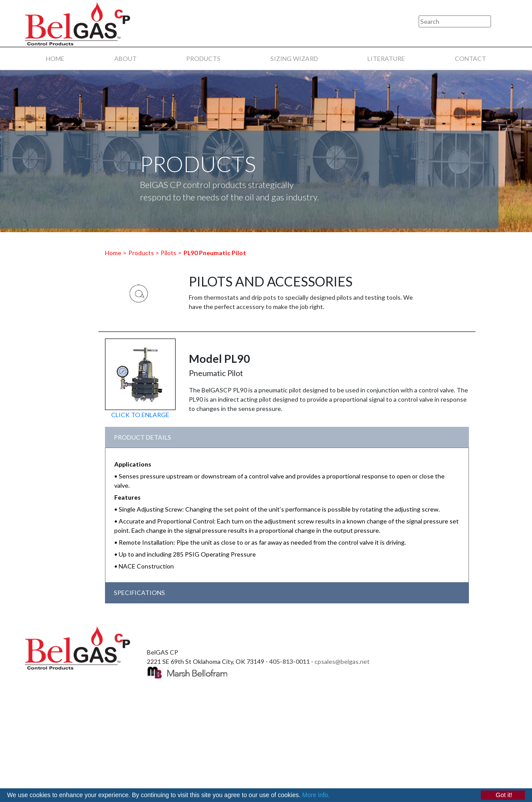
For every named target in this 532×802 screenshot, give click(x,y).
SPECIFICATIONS (139, 593)
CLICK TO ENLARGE (140, 415)
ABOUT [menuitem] (126, 58)
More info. (316, 795)
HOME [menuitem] (55, 58)
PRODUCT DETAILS (142, 437)
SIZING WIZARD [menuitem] (294, 58)
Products (141, 253)
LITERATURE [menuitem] (386, 58)
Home (113, 253)
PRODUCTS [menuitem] (203, 58)
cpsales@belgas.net (342, 661)
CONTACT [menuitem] (470, 58)
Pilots (169, 253)
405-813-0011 (289, 661)
